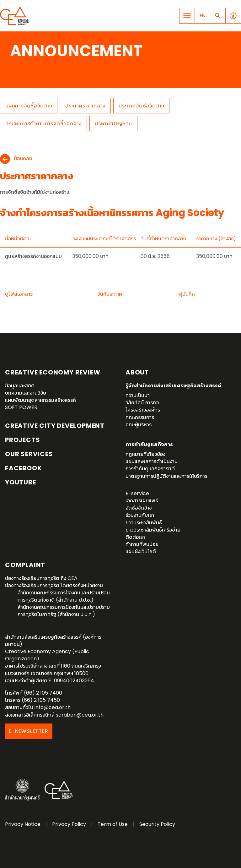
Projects (22, 440)
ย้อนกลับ (23, 159)
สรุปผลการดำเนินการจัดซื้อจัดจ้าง (43, 124)
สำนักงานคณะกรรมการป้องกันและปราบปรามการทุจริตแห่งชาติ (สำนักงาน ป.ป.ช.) (64, 596)
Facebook (23, 468)
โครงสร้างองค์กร (143, 410)
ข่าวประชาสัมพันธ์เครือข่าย (153, 530)
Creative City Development (55, 426)
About (137, 372)
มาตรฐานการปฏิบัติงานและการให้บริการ (166, 476)
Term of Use (113, 824)
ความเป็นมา (138, 395)
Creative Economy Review (53, 372)
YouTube (21, 482)
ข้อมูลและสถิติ (20, 386)
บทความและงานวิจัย (26, 393)
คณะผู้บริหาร (139, 425)
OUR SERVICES (29, 454)
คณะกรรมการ (140, 417)
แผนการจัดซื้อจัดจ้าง (29, 106)
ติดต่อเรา (135, 537)
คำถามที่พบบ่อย (142, 544)
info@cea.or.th (53, 707)
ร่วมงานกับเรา (140, 515)
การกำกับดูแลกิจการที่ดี (150, 469)
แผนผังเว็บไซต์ (141, 551)
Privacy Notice (23, 824)
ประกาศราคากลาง (85, 106)
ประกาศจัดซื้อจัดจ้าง (141, 106)
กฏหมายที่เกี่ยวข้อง (145, 454)
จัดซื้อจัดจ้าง (139, 508)
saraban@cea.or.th (80, 715)
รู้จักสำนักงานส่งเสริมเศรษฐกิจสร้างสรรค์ (173, 386)
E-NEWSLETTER (29, 731)
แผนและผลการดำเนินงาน (152, 461)
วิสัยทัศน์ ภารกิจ (142, 403)
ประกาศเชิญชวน (113, 124)
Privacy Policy (69, 824)
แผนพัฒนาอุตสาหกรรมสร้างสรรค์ (40, 400)
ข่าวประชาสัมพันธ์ (144, 523)
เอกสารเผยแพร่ (142, 501)
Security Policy (157, 824)
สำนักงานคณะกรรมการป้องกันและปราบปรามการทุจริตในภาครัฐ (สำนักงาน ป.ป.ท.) (64, 611)
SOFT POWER (21, 407)
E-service (137, 493)
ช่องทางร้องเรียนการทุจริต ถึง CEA (41, 578)
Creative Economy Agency (16, 16)
